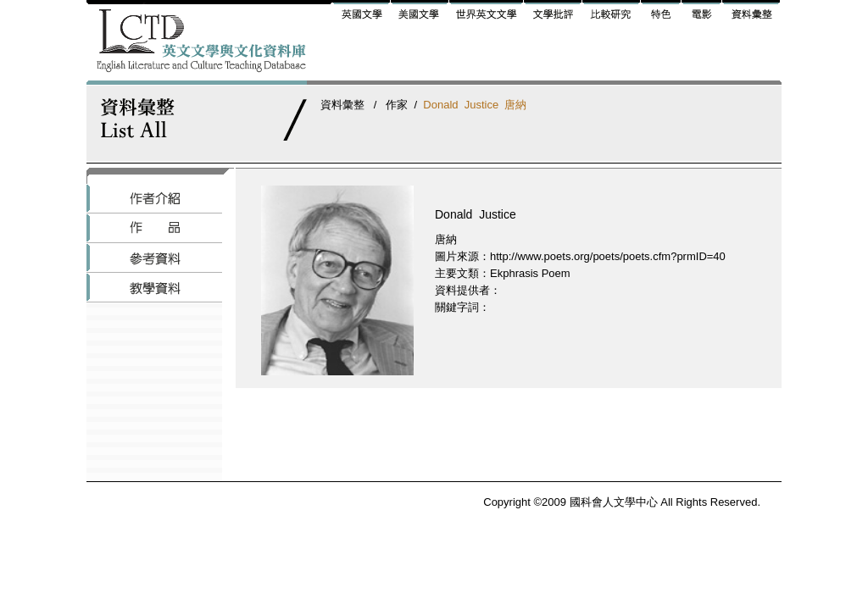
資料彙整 (342, 105)
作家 (397, 105)
